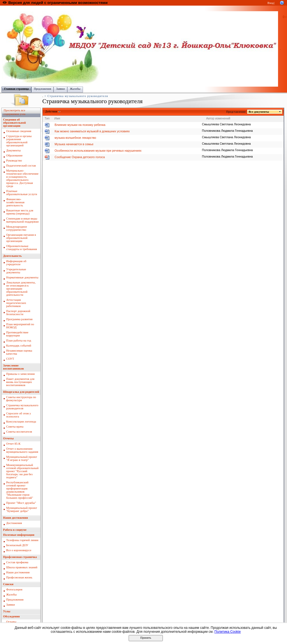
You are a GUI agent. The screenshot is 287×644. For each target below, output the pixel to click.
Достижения (14, 523)
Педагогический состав (21, 166)
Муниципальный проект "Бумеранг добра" (22, 509)
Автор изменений (218, 118)
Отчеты (8, 438)
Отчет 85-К (13, 444)
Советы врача (15, 427)
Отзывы (11, 622)
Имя (57, 118)
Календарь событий (19, 346)
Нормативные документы (22, 277)
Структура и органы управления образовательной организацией (19, 141)
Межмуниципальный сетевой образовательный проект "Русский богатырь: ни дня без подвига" (22, 471)
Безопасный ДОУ (17, 545)
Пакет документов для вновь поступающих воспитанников (20, 382)
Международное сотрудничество (17, 228)
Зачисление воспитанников (13, 367)
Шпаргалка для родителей (21, 392)
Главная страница (17, 89)
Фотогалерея (14, 589)
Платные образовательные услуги (22, 193)
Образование (14, 155)
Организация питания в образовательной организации (21, 238)
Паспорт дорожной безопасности (18, 313)
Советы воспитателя (19, 432)
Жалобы (75, 89)
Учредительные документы (16, 271)
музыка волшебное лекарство (75, 138)
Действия (51, 111)
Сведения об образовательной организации (14, 123)
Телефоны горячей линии (22, 540)
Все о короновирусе (19, 550)
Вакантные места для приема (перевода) (20, 212)
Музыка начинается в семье (74, 144)
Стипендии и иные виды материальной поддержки (22, 220)
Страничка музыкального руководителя (22, 407)
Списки (8, 584)
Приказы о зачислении (20, 374)
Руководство (14, 161)
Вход (270, 3)
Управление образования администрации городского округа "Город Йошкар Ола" (119, 9)
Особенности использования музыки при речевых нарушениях (98, 151)
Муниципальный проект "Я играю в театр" (22, 458)
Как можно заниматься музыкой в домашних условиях (92, 131)
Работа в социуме (15, 530)
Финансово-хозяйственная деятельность (15, 202)
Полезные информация (19, 535)
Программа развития (19, 319)
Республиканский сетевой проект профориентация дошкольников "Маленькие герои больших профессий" (20, 490)
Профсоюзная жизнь (19, 577)
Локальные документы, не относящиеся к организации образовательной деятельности (21, 289)
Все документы (259, 112)
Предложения (43, 89)
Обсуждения (11, 616)
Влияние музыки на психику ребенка (80, 125)
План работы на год (19, 341)
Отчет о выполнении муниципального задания (22, 450)
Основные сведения (19, 131)
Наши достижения (16, 518)
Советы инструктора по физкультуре (21, 399)
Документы (13, 150)
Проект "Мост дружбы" (21, 503)
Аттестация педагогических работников (16, 303)
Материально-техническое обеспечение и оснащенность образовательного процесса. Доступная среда (22, 178)
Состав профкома (17, 562)
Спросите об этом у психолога (19, 415)
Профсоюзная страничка (20, 557)
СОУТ (10, 359)
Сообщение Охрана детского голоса (80, 157)
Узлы (7, 611)
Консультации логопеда (21, 422)
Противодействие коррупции (17, 334)
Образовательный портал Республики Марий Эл (33, 9)
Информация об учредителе (16, 263)
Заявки (60, 89)
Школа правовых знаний (22, 567)
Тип (47, 118)
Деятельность (12, 256)
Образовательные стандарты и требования (22, 248)
